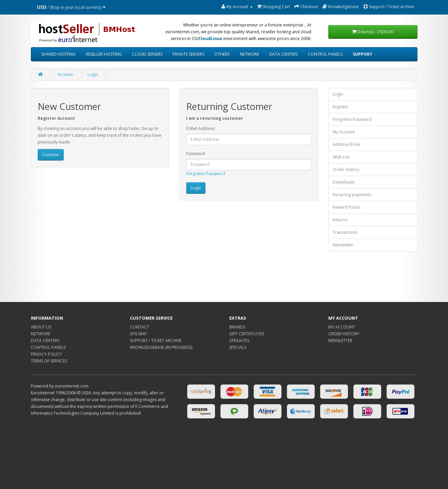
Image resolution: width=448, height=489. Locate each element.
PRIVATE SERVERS (188, 54)
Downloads (344, 182)
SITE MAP (138, 334)
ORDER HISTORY (344, 334)
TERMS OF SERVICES (49, 361)
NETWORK (249, 54)
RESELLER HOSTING (104, 54)
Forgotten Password (206, 174)
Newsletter (343, 245)
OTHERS (222, 54)
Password (196, 154)
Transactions (345, 232)
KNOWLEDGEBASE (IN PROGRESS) (161, 347)
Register (340, 107)
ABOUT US (41, 327)
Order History (346, 170)
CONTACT (140, 327)
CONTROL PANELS (325, 54)
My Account (344, 132)
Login (93, 74)
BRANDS (237, 327)
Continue (51, 155)
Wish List (341, 157)
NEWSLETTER (340, 341)
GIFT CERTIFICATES (247, 334)
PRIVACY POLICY (46, 354)
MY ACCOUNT (342, 327)
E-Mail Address (200, 128)
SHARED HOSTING (59, 54)
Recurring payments (352, 195)
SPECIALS (238, 347)
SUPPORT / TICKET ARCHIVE (156, 341)
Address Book (346, 144)
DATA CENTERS (284, 54)
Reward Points (346, 207)
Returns (340, 220)
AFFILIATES (239, 341)
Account (65, 74)
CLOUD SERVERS (147, 54)
